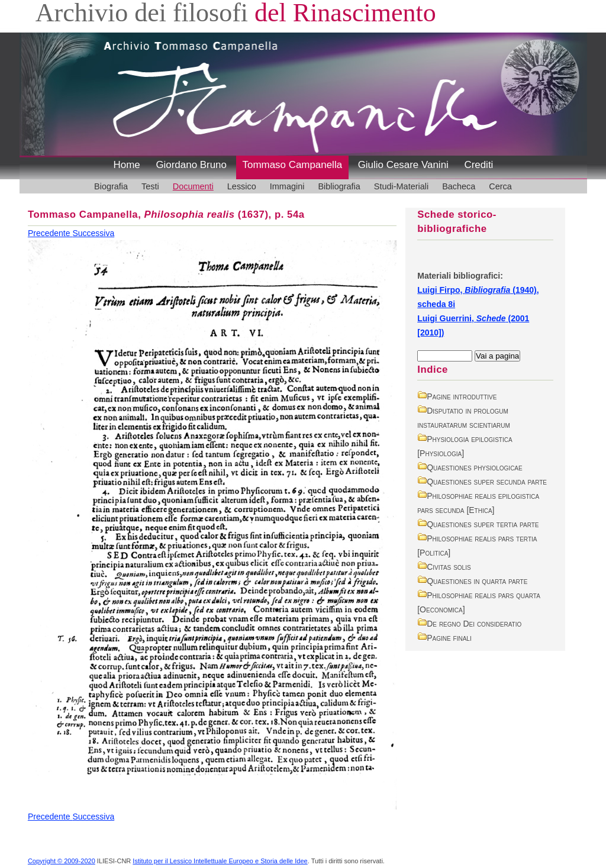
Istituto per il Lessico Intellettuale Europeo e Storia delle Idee (220, 861)
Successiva (93, 233)
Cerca (500, 186)
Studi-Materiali (401, 186)
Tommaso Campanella (293, 165)
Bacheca (459, 186)
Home (127, 165)
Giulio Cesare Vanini (403, 165)
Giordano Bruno (191, 165)
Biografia (111, 186)
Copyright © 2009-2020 (62, 861)
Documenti (193, 186)
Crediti (478, 165)
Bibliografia (339, 186)
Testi (150, 186)
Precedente (50, 233)
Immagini (287, 186)
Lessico (242, 186)
